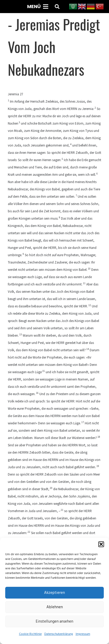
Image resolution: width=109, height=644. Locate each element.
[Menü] (38, 7)
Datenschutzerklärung (59, 634)
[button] (101, 544)
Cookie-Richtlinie (30, 634)
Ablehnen (55, 607)
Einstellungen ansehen (54, 621)
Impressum (83, 634)
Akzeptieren (54, 593)
